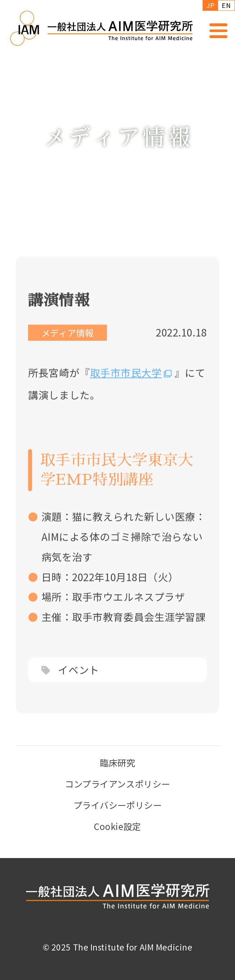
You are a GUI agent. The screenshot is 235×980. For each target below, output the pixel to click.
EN (226, 5)
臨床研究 (117, 763)
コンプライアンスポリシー (117, 784)
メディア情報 (67, 343)
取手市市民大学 (126, 382)
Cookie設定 (117, 826)
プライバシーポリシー (118, 805)
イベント (78, 680)
